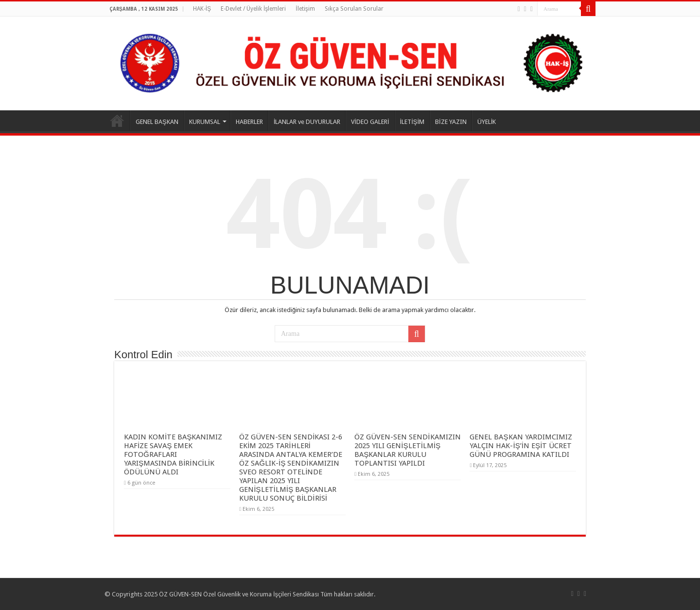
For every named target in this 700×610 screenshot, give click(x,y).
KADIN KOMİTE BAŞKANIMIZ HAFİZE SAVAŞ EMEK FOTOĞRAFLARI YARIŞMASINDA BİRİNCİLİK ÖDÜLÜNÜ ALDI (173, 454)
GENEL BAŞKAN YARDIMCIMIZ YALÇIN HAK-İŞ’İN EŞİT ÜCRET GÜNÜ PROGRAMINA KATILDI (521, 446)
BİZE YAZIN (451, 122)
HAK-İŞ (202, 9)
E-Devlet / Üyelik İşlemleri (253, 9)
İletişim (305, 9)
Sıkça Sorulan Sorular (354, 9)
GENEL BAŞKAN (157, 122)
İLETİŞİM (412, 122)
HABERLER (249, 122)
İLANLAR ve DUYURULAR (307, 122)
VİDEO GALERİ (370, 122)
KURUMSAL (205, 122)
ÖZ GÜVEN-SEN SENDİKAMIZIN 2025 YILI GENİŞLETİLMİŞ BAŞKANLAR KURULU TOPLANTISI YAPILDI (407, 450)
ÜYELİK (487, 122)
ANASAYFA (117, 121)
